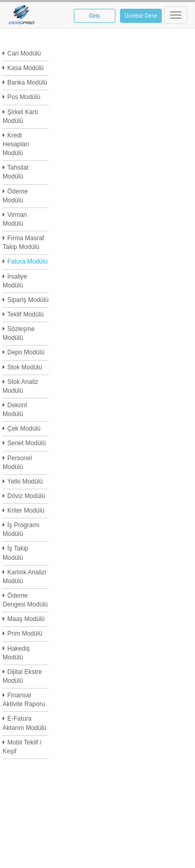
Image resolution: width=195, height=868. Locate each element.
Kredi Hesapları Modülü (16, 144)
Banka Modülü (27, 82)
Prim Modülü (25, 633)
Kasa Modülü (25, 68)
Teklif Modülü (25, 314)
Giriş (94, 16)
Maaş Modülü (26, 619)
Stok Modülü (25, 367)
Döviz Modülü (26, 496)
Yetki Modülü (25, 481)
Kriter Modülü (26, 511)
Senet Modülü (27, 443)
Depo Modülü (26, 352)
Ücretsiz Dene (141, 16)
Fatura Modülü (27, 261)
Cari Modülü (24, 53)
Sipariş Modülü (28, 300)
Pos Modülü (24, 97)
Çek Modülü (24, 429)
